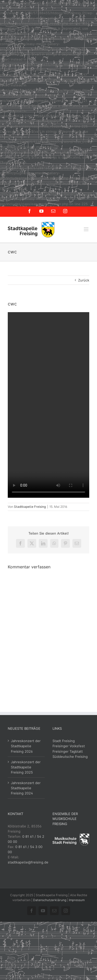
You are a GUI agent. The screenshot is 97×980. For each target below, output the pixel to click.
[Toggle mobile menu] (87, 229)
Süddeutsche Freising (70, 757)
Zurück (84, 280)
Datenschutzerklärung (50, 900)
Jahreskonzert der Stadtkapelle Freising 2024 (26, 788)
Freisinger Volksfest (69, 746)
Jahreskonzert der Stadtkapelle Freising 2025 (26, 767)
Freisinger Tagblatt (68, 751)
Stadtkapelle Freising (30, 507)
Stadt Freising (64, 741)
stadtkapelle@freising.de (28, 862)
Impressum (77, 900)
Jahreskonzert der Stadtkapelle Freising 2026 (26, 746)
